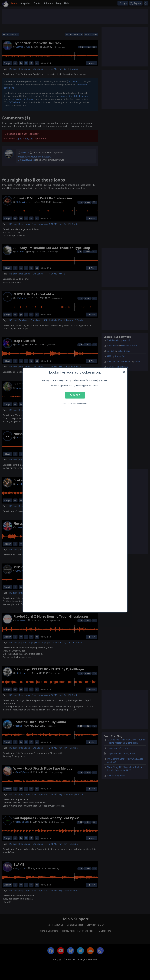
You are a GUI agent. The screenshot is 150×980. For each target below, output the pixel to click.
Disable (75, 395)
